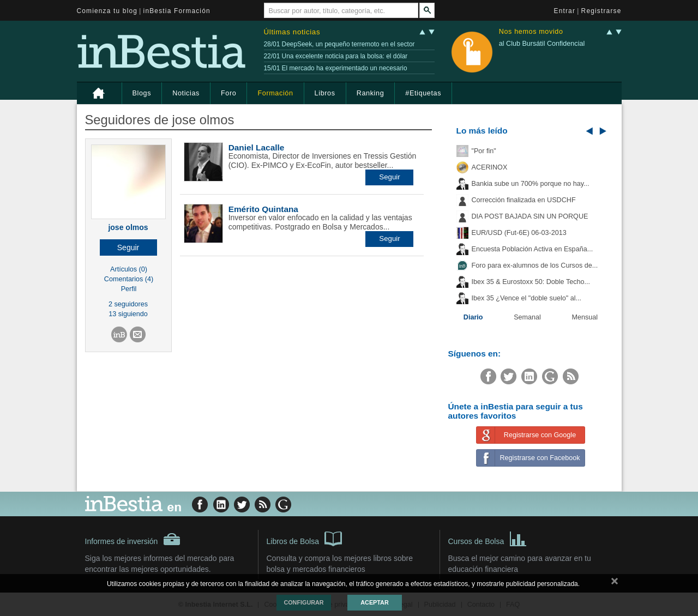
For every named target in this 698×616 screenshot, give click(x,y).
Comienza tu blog (107, 11)
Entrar (565, 11)
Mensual (585, 317)
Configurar (303, 602)
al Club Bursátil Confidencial (542, 44)
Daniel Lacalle (257, 147)
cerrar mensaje (615, 583)
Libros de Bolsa (305, 538)
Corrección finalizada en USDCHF (524, 200)
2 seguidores (128, 304)
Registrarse (601, 11)
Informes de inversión (133, 539)
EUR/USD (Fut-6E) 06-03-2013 (519, 233)
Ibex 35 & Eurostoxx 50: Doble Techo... (531, 282)
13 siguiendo (128, 314)
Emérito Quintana (263, 209)
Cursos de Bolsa (488, 538)
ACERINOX (490, 167)
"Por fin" (484, 151)
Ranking (371, 93)
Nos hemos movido (531, 32)
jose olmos (128, 227)
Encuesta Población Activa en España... (532, 249)
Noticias (186, 93)
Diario (473, 317)
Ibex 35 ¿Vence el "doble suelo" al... (526, 298)
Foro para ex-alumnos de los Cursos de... (535, 265)
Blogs (142, 93)
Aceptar (374, 602)
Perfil (129, 289)
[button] (128, 247)
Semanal (527, 317)
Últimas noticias (292, 32)
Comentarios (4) (129, 279)
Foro (228, 93)
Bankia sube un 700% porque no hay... (531, 184)
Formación (275, 93)
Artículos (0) (129, 269)
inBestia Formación (177, 11)
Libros (325, 93)
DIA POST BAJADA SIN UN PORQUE (530, 216)
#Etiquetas (423, 93)
